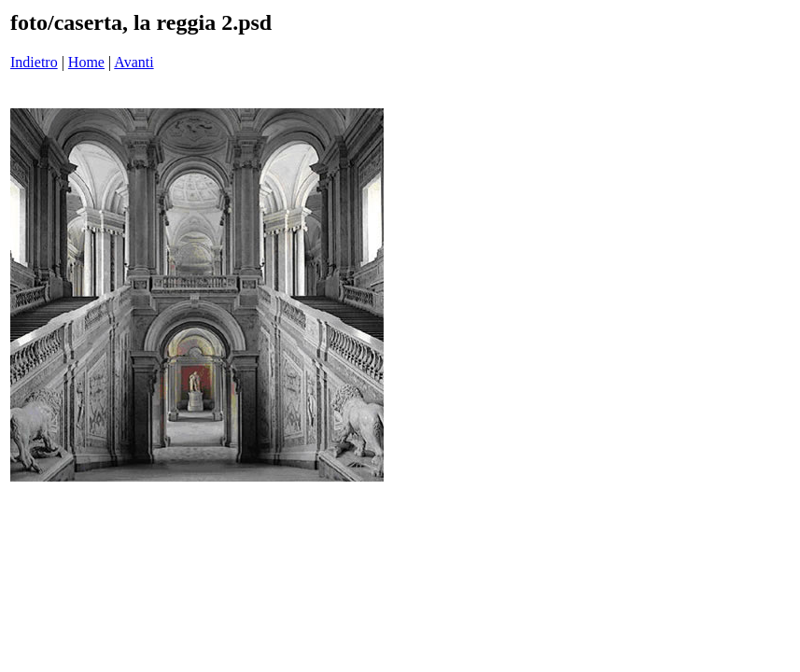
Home (86, 62)
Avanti (133, 62)
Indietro (34, 62)
